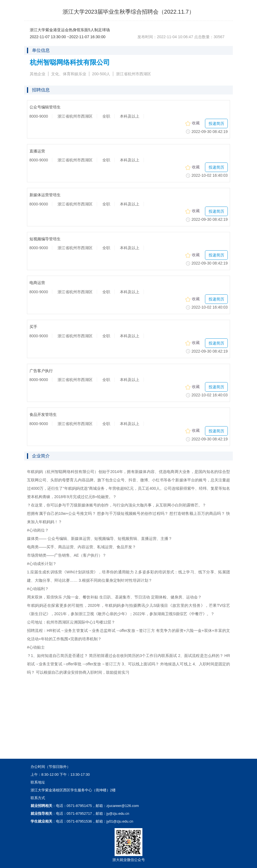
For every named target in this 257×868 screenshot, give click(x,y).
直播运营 (37, 151)
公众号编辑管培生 (45, 107)
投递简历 (216, 123)
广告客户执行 (41, 371)
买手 (33, 327)
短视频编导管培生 (45, 239)
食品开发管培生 (43, 415)
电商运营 (37, 283)
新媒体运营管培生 (45, 195)
